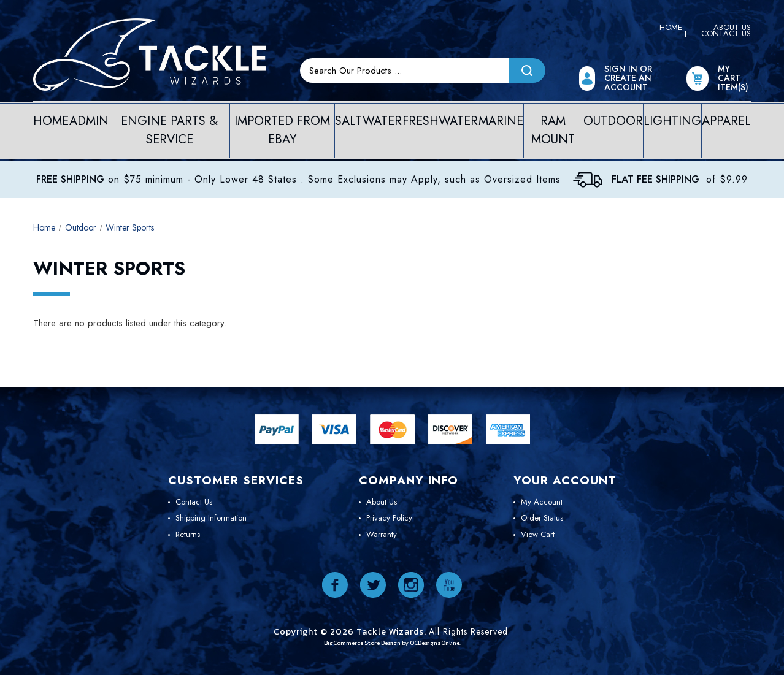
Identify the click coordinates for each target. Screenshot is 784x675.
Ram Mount (553, 130)
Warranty (382, 534)
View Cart (538, 534)
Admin (89, 121)
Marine (501, 121)
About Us (382, 502)
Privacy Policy (389, 518)
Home (671, 27)
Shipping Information (211, 518)
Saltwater (368, 121)
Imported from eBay (282, 130)
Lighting (672, 121)
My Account (542, 502)
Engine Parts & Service (169, 130)
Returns (188, 534)
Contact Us (726, 33)
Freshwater (440, 121)
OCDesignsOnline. (435, 643)
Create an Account (628, 82)
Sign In (622, 69)
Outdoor (613, 121)
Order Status (542, 518)
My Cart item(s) (733, 78)
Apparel (726, 121)
